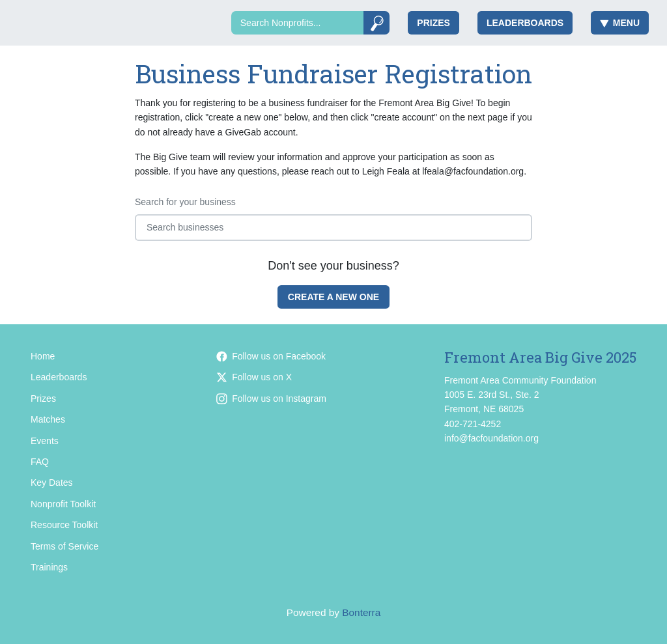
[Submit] (377, 23)
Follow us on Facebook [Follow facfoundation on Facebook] (271, 356)
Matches (48, 419)
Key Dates (52, 483)
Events (45, 441)
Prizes (433, 23)
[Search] (297, 23)
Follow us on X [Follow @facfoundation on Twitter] (254, 377)
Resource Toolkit (64, 525)
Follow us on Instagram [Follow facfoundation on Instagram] (271, 399)
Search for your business (185, 202)
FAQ (40, 462)
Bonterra (361, 612)
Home (43, 356)
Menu (620, 23)
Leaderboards (525, 23)
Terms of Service (64, 546)
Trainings (49, 567)
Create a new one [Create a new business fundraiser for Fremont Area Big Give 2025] (333, 297)
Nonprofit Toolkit (63, 504)
